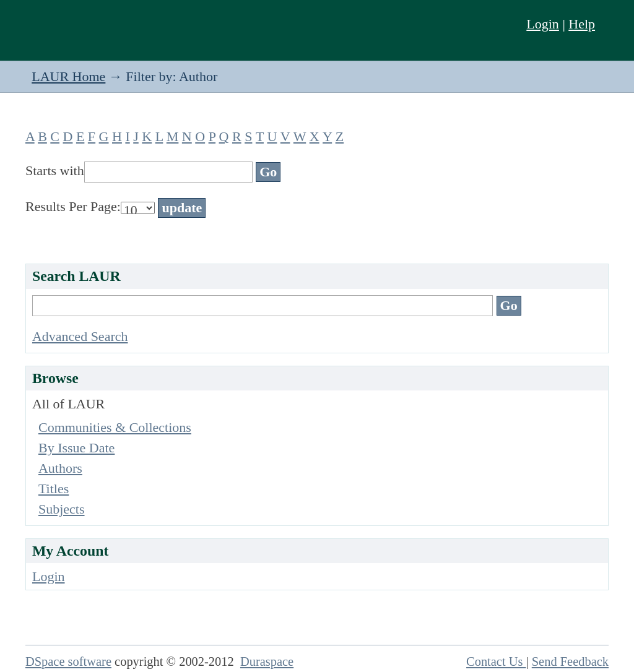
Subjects (62, 509)
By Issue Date (76, 448)
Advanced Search (80, 336)
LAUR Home (68, 76)
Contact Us (496, 661)
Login (543, 24)
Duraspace (267, 661)
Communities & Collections (115, 427)
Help (582, 24)
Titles (54, 489)
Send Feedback (570, 661)
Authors (60, 468)
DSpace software (68, 661)
